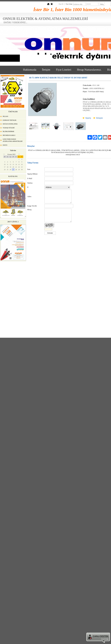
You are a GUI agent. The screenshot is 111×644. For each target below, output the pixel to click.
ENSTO (5, 145)
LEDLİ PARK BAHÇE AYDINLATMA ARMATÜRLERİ (13, 140)
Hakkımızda (30, 70)
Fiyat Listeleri (64, 70)
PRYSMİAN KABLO (9, 135)
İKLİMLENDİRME (8, 131)
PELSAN (5, 116)
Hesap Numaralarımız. (89, 70)
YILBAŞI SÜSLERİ (9, 128)
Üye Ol (61, 4)
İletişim (46, 70)
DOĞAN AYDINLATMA (10, 124)
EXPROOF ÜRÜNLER (9, 120)
